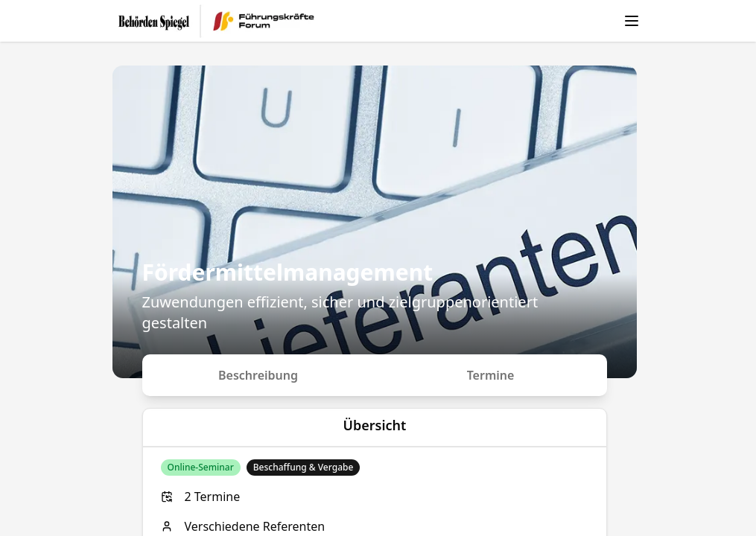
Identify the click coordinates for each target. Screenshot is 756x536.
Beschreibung (258, 375)
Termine (491, 375)
